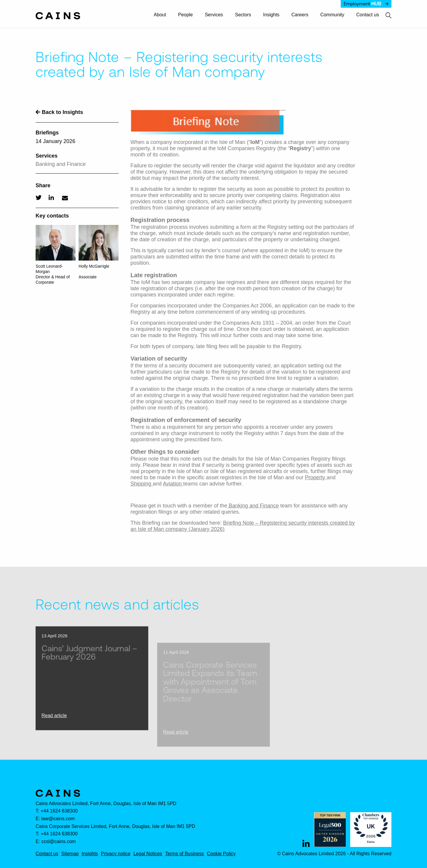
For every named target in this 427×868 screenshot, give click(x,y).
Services (214, 15)
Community (332, 15)
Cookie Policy (221, 854)
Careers (300, 15)
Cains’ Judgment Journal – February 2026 (89, 662)
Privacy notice (116, 854)
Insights (271, 15)
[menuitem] (162, 15)
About (160, 15)
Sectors (243, 15)
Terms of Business (185, 854)
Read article (54, 725)
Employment (366, 4)
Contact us (368, 15)
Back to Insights (59, 112)
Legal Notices (148, 854)
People (185, 15)
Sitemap (70, 854)
